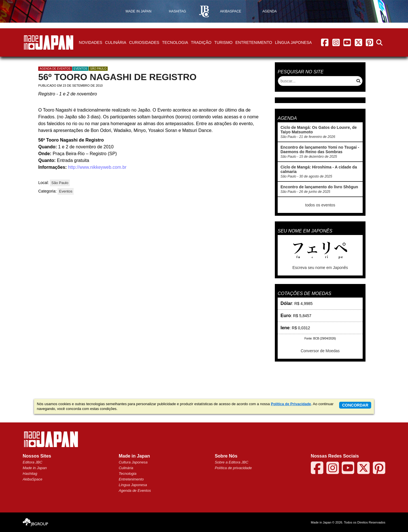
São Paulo (98, 69)
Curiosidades (144, 42)
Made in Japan (35, 468)
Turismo (223, 42)
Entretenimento (254, 42)
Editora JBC (32, 462)
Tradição (201, 42)
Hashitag (30, 474)
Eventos (80, 69)
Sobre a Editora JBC (232, 462)
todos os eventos (320, 205)
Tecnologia (175, 42)
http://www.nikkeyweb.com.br (97, 167)
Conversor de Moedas (320, 351)
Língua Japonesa (293, 42)
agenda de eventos (55, 69)
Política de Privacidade (291, 404)
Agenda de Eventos (135, 491)
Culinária (116, 42)
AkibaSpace (32, 479)
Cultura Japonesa (133, 462)
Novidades (90, 42)
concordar (355, 405)
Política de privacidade (233, 468)
